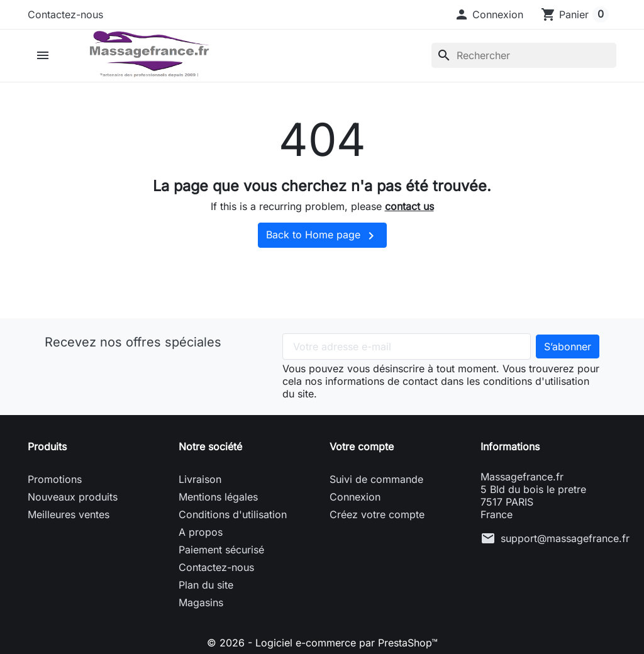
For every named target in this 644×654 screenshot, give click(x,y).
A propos (201, 532)
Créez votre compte (377, 514)
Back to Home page (322, 236)
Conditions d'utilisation (233, 514)
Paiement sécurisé (221, 550)
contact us (409, 206)
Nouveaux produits (73, 497)
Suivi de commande (376, 479)
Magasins (201, 602)
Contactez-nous (65, 14)
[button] (489, 14)
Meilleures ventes (69, 514)
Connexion (355, 497)
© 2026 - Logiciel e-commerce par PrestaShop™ (322, 643)
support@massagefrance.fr (565, 538)
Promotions (55, 479)
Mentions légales (218, 497)
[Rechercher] (524, 55)
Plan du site (206, 585)
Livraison (200, 479)
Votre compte (362, 446)
